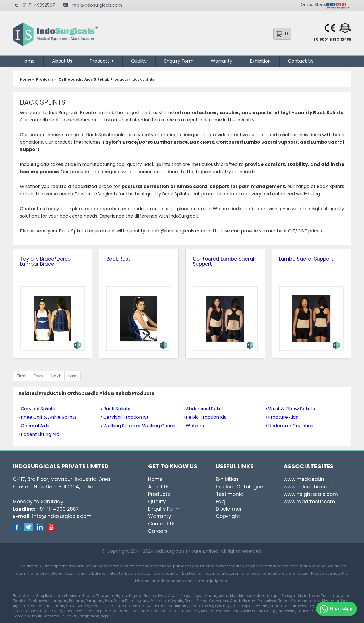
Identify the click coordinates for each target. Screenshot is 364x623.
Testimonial (230, 494)
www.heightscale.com (311, 494)
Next (56, 376)
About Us (62, 61)
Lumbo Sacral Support (306, 259)
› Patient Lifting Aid (39, 434)
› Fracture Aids (282, 417)
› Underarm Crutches (289, 426)
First (21, 376)
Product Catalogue (239, 487)
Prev (38, 376)
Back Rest (118, 259)
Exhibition (260, 61)
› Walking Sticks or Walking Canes (138, 426)
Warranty (222, 61)
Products (100, 61)
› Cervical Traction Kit (125, 417)
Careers (158, 531)
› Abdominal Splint (203, 409)
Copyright (228, 516)
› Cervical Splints (37, 409)
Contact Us (301, 61)
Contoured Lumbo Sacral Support (224, 261)
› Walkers (194, 426)
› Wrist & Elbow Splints (290, 409)
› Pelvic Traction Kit (205, 417)
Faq (220, 502)
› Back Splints (116, 409)
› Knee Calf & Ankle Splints (47, 417)
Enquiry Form (179, 61)
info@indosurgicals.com (97, 5)
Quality (139, 61)
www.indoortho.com (308, 487)
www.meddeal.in (304, 479)
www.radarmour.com (309, 502)
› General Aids (34, 426)
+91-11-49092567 (37, 5)
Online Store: (313, 5)
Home (28, 61)
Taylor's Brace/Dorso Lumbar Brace (45, 261)
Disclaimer (229, 509)
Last (73, 376)
